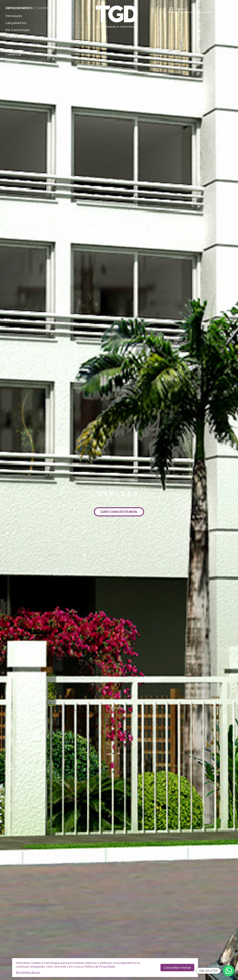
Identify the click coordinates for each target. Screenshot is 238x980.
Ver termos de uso (28, 972)
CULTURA (43, 8)
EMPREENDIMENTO (19, 8)
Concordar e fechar (177, 967)
